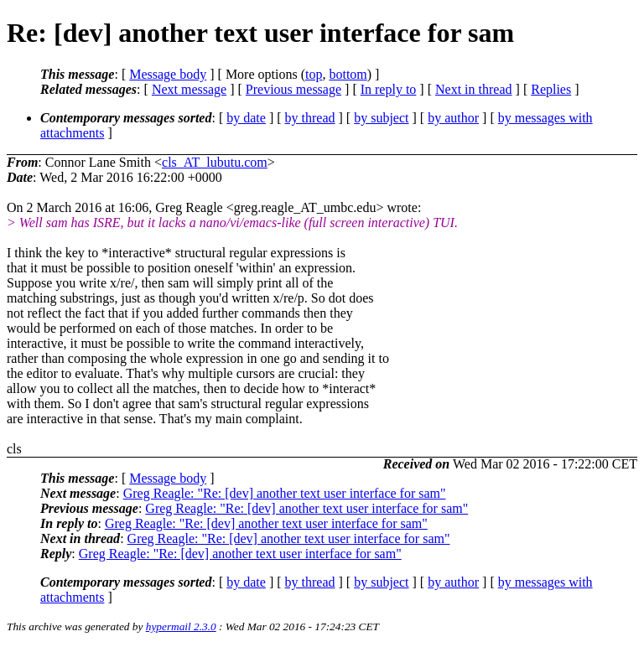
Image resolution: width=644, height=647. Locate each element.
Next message (189, 89)
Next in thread (474, 89)
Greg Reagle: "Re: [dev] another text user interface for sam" (285, 493)
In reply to (389, 89)
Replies (551, 89)
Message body (168, 74)
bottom (348, 74)
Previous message (293, 89)
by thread (310, 118)
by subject (381, 118)
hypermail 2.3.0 (181, 626)
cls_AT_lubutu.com (215, 162)
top (314, 74)
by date (246, 118)
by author (453, 118)
